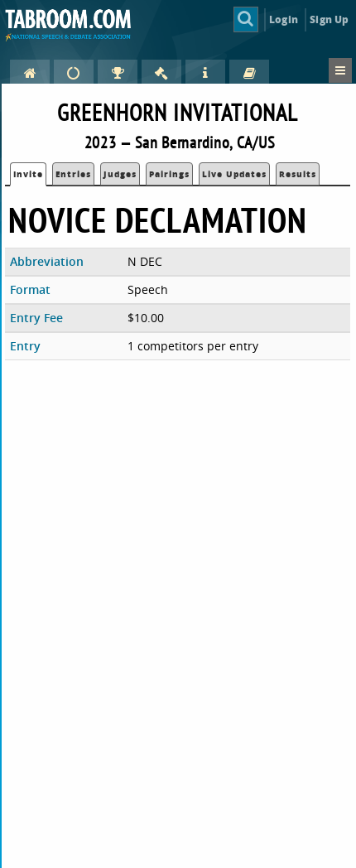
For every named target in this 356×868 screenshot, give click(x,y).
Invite (28, 174)
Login (284, 19)
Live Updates (234, 174)
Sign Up (329, 19)
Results (298, 174)
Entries (73, 174)
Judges (120, 174)
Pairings (169, 174)
